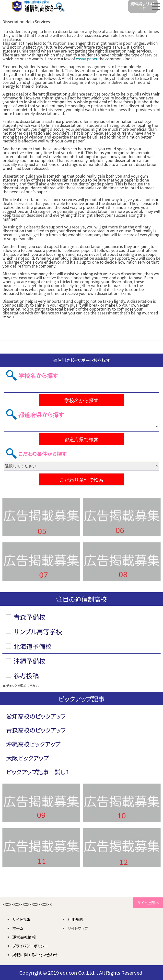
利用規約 (75, 919)
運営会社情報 (24, 937)
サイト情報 (21, 919)
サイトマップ (78, 928)
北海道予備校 (33, 646)
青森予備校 (29, 617)
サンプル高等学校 (38, 631)
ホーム (18, 928)
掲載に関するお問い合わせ (35, 955)
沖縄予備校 (29, 661)
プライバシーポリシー (30, 946)
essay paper (87, 59)
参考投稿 (26, 675)
